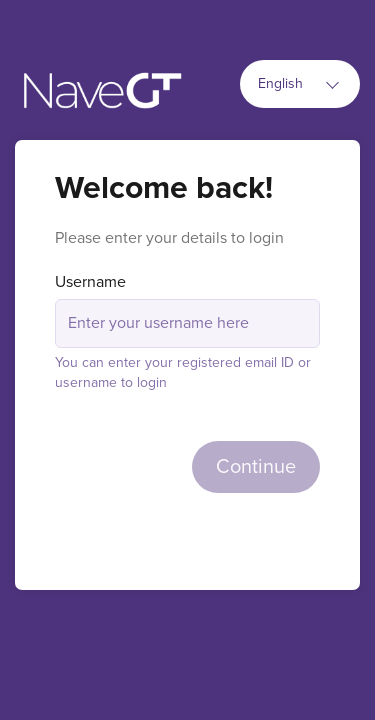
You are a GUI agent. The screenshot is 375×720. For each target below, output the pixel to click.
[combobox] (300, 84)
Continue (256, 467)
